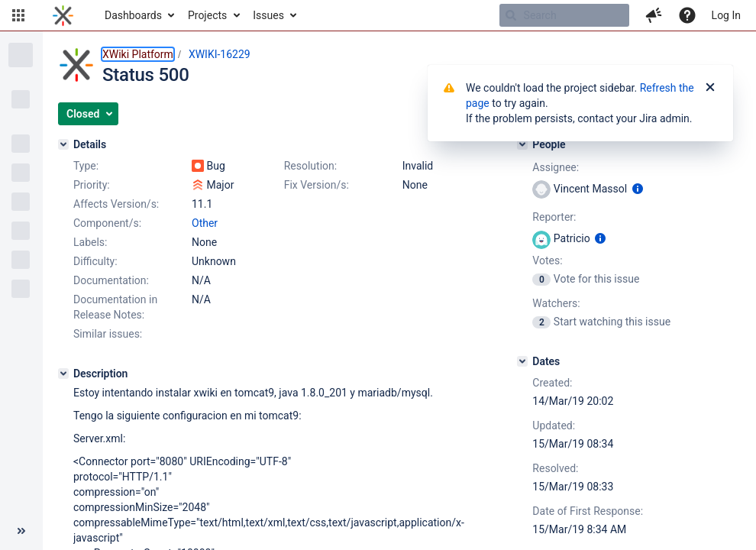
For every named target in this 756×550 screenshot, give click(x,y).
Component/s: (107, 223)
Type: (86, 166)
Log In (726, 15)
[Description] (63, 374)
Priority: (92, 185)
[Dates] (522, 361)
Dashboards (133, 15)
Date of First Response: (588, 511)
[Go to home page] (63, 15)
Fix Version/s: (317, 185)
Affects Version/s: (116, 204)
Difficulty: (95, 261)
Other (205, 223)
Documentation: (111, 280)
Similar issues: (108, 334)
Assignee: (556, 167)
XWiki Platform (138, 54)
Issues (268, 15)
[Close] (710, 88)
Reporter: (554, 217)
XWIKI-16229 (220, 54)
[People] (522, 144)
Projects (207, 15)
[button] (18, 15)
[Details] (63, 144)
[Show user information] (638, 189)
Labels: (90, 242)
